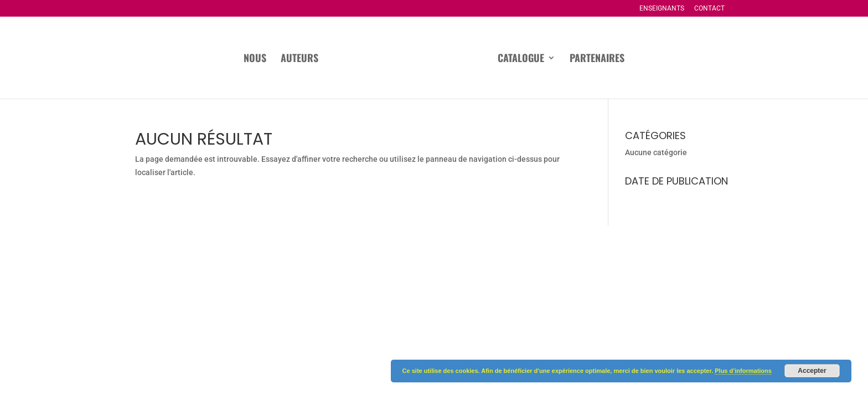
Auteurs (299, 59)
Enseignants (662, 9)
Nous (255, 59)
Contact (709, 9)
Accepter (812, 371)
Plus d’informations (743, 371)
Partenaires (597, 59)
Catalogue (521, 59)
